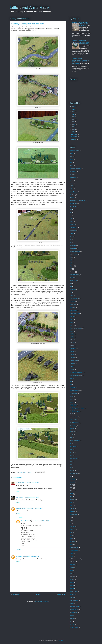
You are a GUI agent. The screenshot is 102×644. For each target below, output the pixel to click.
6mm (71, 153)
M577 (71, 174)
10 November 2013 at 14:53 (35, 508)
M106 (71, 449)
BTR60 (72, 346)
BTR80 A (72, 358)
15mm (71, 183)
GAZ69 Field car (74, 423)
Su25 (71, 553)
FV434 (72, 414)
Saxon (71, 538)
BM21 (71, 219)
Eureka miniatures (75, 390)
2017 (73, 119)
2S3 (71, 213)
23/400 (72, 278)
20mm (71, 165)
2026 (73, 106)
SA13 (71, 257)
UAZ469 (72, 580)
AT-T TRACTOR (74, 298)
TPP (71, 574)
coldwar (72, 618)
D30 (71, 384)
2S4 (71, 284)
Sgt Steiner (20, 497)
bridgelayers (73, 612)
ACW (71, 186)
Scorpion (72, 541)
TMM (71, 571)
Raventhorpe (73, 204)
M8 (71, 476)
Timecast (72, 272)
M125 (71, 455)
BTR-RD (72, 343)
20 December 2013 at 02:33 (31, 556)
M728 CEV (73, 248)
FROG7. (72, 402)
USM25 (72, 589)
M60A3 (72, 470)
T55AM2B (73, 562)
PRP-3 (72, 506)
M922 (71, 485)
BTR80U (72, 364)
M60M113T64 (74, 473)
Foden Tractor (74, 417)
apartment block (74, 606)
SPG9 (71, 532)
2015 (73, 124)
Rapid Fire (73, 177)
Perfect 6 (72, 512)
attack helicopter (74, 609)
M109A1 (72, 198)
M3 (71, 242)
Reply (18, 491)
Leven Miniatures (75, 441)
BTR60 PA (73, 349)
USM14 (72, 586)
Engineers (73, 387)
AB (70, 216)
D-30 (71, 378)
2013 (73, 129)
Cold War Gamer (77, 59)
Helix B (72, 429)
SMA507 (72, 529)
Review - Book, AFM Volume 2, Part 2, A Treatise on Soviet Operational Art (80, 62)
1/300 (71, 156)
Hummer (72, 432)
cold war (72, 615)
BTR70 (72, 352)
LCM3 (71, 438)
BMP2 (71, 222)
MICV (71, 488)
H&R (71, 162)
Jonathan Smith (21, 508)
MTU (71, 497)
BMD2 (71, 322)
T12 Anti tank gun (75, 559)
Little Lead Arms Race (29, 7)
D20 (71, 381)
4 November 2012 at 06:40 (31, 497)
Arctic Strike (73, 310)
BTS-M (72, 369)
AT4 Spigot (73, 301)
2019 (73, 117)
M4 (71, 467)
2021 (73, 112)
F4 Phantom (73, 393)
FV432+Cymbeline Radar (77, 408)
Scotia (71, 159)
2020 (73, 114)
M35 (71, 464)
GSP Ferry (73, 426)
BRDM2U (72, 224)
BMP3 (71, 331)
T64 (71, 269)
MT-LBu (72, 491)
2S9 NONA (73, 290)
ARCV (71, 295)
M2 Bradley (73, 171)
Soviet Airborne (74, 547)
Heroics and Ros (74, 150)
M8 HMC (72, 479)
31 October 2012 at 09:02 (32, 482)
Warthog (72, 594)
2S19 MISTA (73, 281)
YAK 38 (72, 597)
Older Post (61, 595)
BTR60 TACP (74, 227)
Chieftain (72, 195)
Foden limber (73, 420)
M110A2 (72, 452)
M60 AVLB (73, 245)
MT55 (71, 494)
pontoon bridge (74, 627)
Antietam (72, 307)
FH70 (71, 396)
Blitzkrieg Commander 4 (77, 372)
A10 (71, 293)
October (74, 139)
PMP (71, 503)
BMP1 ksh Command (76, 328)
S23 (71, 518)
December (74, 134)
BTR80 (72, 355)
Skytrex (72, 266)
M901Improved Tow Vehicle (78, 201)
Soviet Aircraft (74, 550)
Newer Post (15, 595)
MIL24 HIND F (74, 254)
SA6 (71, 521)
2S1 (71, 210)
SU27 (71, 535)
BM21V (72, 316)
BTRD (71, 367)
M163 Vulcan (73, 458)
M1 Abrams (73, 446)
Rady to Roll (73, 515)
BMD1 (71, 319)
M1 (71, 443)
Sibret (71, 544)
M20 (71, 461)
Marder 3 (72, 500)
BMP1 (71, 189)
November (74, 137)
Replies (20, 517)
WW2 (71, 180)
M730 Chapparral (75, 251)
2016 (73, 122)
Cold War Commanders (79, 40)
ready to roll (73, 207)
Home (38, 595)
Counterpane (20, 482)
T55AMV (72, 565)
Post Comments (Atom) (42, 601)
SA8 (71, 260)
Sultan (71, 556)
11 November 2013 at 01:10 (41, 521)
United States (74, 592)
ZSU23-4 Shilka (74, 275)
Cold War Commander (76, 375)
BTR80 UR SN (74, 361)
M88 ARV (72, 482)
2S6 (71, 287)
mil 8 (71, 621)
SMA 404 (72, 526)
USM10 (72, 583)
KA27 (71, 435)
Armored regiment (75, 313)
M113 (71, 236)
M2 (71, 239)
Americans (73, 304)
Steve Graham (25, 521)
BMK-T (72, 325)
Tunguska (72, 577)
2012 (73, 132)
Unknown (19, 556)
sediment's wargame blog (80, 22)
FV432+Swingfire (75, 411)
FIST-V (72, 399)
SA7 (71, 523)
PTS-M (72, 509)
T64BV (72, 568)
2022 (73, 109)
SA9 (71, 263)
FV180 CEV (73, 405)
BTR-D (72, 340)
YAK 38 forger (74, 600)
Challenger (73, 230)
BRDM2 (72, 334)
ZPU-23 (72, 603)
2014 (73, 127)
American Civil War (75, 168)
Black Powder (74, 192)
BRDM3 (72, 337)
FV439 (72, 233)
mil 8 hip (72, 624)
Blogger (61, 640)
